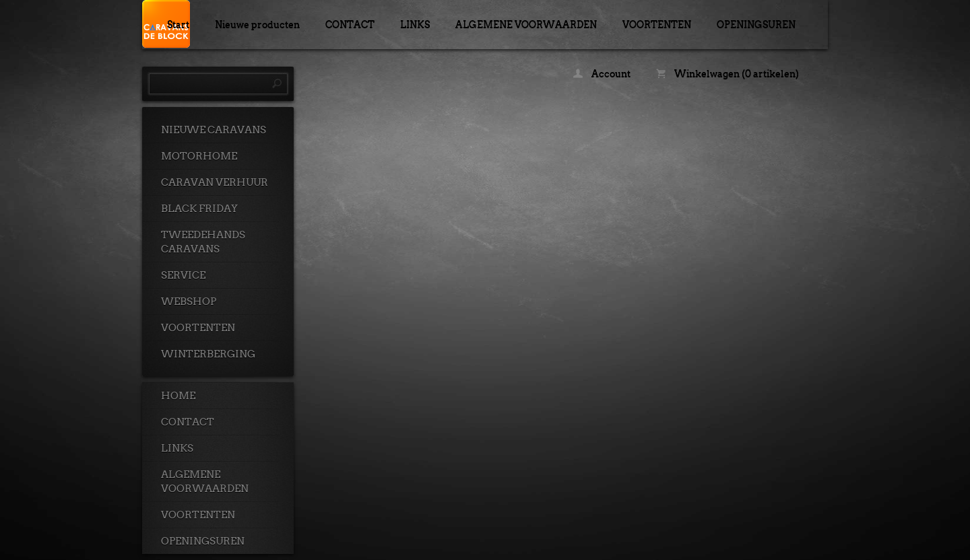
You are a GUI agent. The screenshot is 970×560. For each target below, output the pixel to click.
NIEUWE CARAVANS (214, 130)
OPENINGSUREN (756, 24)
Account (602, 73)
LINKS (415, 24)
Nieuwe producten (257, 24)
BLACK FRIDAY (199, 209)
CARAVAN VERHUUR (215, 182)
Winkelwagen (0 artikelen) (727, 73)
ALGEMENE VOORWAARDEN (526, 24)
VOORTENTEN (657, 24)
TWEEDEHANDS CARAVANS (203, 242)
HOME (178, 396)
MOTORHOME (199, 156)
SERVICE (183, 275)
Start (178, 24)
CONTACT (350, 24)
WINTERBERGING (208, 354)
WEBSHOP (189, 302)
